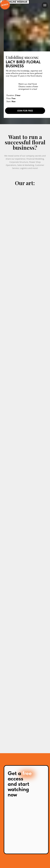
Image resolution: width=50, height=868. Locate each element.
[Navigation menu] (45, 5)
